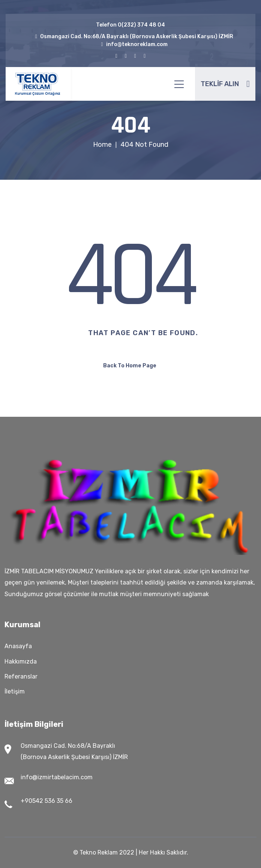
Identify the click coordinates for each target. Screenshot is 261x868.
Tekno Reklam (99, 852)
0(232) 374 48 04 (141, 25)
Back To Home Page (130, 366)
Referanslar (21, 676)
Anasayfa (18, 646)
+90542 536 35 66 (46, 801)
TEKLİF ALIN (225, 84)
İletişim (15, 691)
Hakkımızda (21, 661)
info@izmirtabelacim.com (57, 777)
